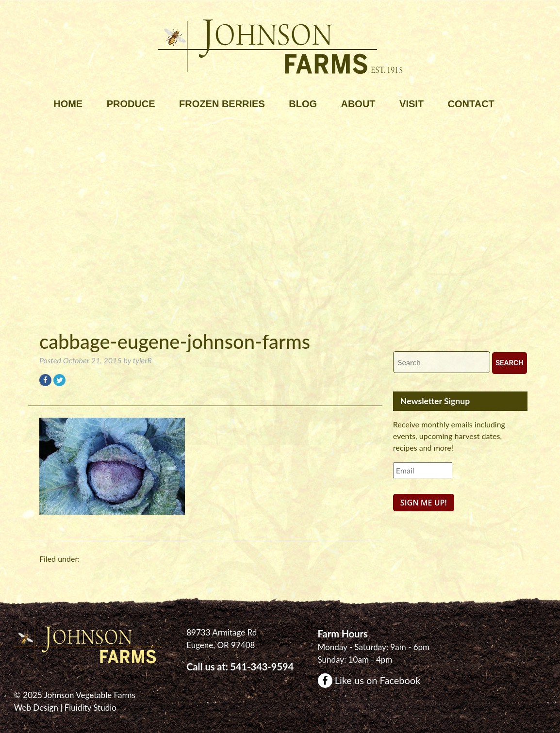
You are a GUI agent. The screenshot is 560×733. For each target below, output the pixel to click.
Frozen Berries (222, 104)
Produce (131, 104)
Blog (303, 104)
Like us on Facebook (369, 680)
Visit (412, 104)
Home (68, 104)
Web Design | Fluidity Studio (65, 708)
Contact (471, 104)
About (358, 104)
